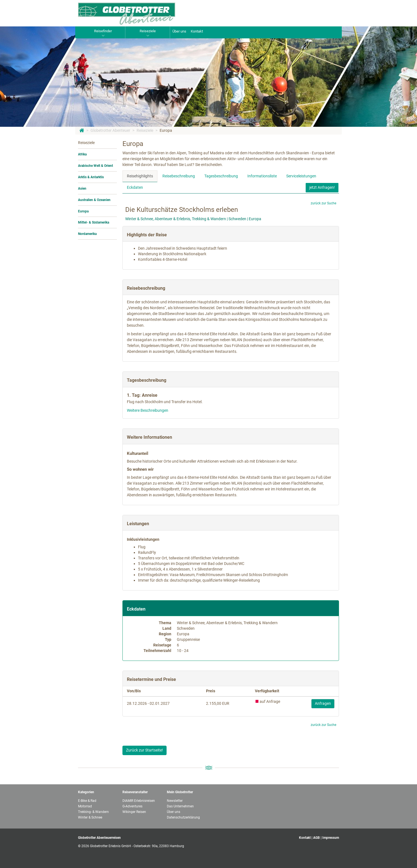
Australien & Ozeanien (94, 200)
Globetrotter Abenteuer (110, 130)
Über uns (179, 31)
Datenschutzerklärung (183, 817)
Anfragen (323, 703)
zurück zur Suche (323, 203)
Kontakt (197, 31)
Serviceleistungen (301, 176)
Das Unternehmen (180, 806)
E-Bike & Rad (87, 801)
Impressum (331, 838)
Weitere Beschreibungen (148, 410)
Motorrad (85, 806)
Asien (82, 189)
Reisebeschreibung (179, 176)
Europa (166, 130)
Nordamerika (87, 234)
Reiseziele (145, 130)
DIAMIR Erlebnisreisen (139, 801)
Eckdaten (135, 187)
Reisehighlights (140, 176)
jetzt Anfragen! (322, 187)
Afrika (82, 154)
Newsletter (175, 801)
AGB (316, 838)
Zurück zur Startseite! (145, 750)
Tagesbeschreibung (221, 176)
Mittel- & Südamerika (94, 222)
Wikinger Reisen (134, 812)
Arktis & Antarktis (91, 177)
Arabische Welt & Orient (96, 166)
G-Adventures (132, 806)
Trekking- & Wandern (93, 812)
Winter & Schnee (90, 817)
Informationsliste (262, 176)
